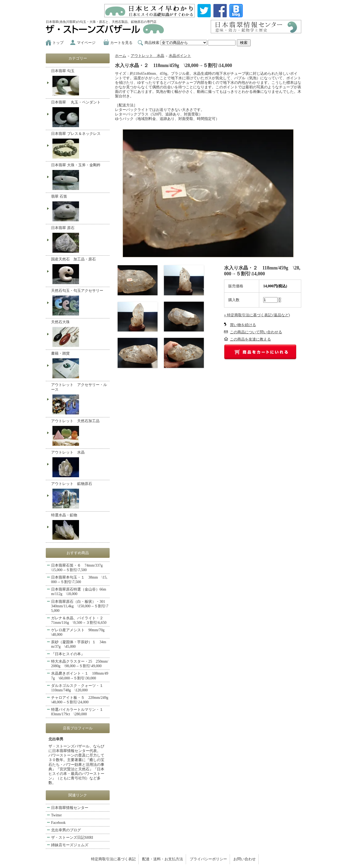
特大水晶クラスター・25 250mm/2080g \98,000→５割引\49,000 (80, 664)
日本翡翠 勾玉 (80, 83)
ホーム (121, 56)
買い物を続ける (243, 325)
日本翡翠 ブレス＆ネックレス (80, 146)
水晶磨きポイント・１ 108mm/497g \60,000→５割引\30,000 (80, 676)
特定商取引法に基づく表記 (113, 859)
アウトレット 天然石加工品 (80, 433)
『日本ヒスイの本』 (68, 654)
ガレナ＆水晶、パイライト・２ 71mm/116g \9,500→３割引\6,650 (79, 620)
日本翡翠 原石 (80, 240)
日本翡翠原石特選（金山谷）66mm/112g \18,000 (79, 592)
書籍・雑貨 (80, 366)
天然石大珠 (80, 334)
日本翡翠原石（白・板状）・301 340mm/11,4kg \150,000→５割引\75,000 (80, 606)
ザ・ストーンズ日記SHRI (72, 838)
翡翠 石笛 (80, 209)
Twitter (56, 815)
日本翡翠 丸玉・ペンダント (80, 114)
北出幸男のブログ (66, 830)
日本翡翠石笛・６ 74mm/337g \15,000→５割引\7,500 (79, 568)
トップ (58, 43)
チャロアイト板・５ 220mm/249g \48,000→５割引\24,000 (80, 700)
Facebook (58, 823)
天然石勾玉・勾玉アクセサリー (80, 303)
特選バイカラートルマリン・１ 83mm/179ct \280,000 (79, 712)
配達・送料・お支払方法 (163, 859)
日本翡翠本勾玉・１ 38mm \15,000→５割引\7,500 (79, 580)
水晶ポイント (180, 56)
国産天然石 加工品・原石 (80, 271)
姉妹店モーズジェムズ (70, 845)
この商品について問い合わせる (256, 332)
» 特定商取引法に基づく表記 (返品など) (257, 315)
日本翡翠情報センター (70, 808)
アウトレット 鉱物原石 (80, 496)
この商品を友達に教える (250, 339)
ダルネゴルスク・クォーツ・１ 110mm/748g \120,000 (79, 688)
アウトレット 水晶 (147, 56)
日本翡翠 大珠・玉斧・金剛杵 (80, 177)
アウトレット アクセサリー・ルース (80, 399)
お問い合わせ (245, 859)
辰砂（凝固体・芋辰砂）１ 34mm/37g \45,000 (79, 644)
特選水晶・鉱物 (80, 527)
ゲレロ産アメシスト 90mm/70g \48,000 (80, 632)
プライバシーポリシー (208, 859)
